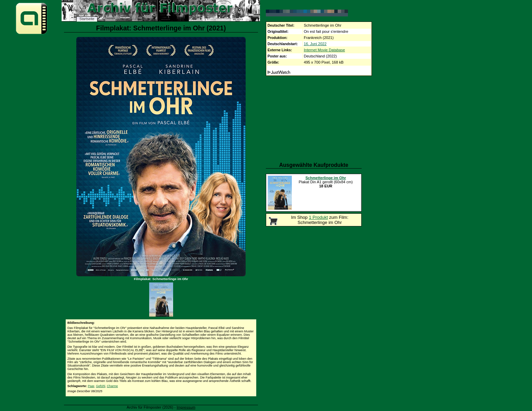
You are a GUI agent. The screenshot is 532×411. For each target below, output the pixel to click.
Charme (112, 386)
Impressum (186, 407)
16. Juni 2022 (315, 44)
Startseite (87, 19)
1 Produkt (319, 217)
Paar (91, 386)
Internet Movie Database (324, 50)
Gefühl (100, 386)
